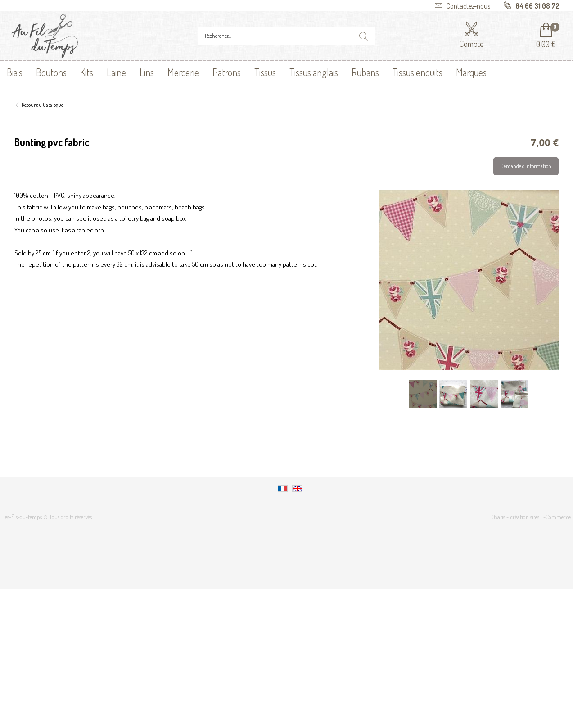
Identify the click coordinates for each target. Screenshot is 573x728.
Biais (15, 72)
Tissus (265, 72)
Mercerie (183, 72)
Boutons (51, 72)
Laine (116, 72)
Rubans (365, 72)
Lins (147, 72)
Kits (87, 72)
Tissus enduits (417, 72)
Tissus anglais (314, 72)
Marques (471, 72)
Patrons (227, 72)
